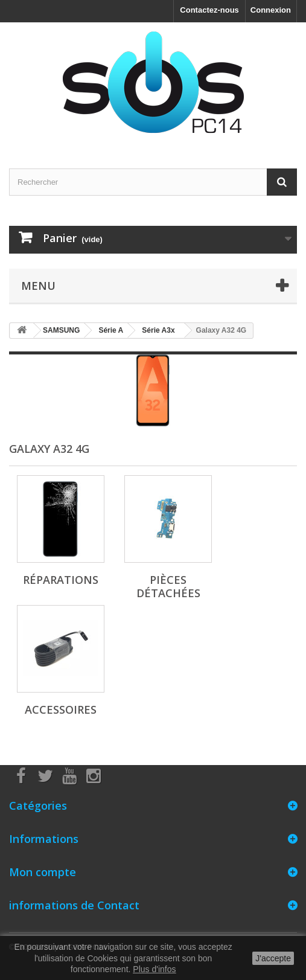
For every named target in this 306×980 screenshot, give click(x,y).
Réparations (61, 580)
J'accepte (273, 958)
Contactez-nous (209, 10)
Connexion (271, 10)
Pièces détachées (168, 586)
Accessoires (61, 709)
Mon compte (43, 872)
